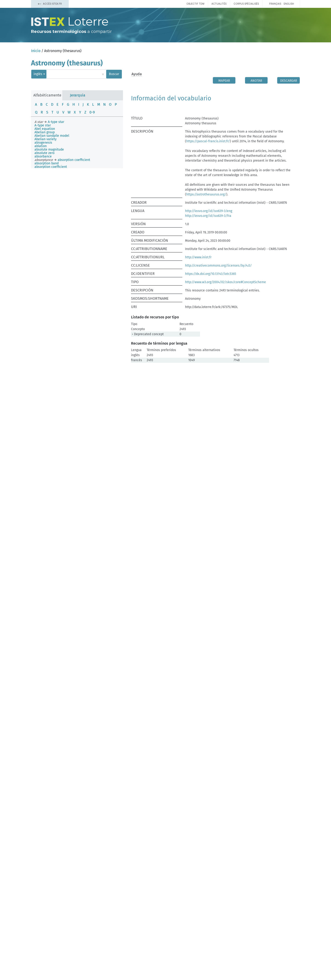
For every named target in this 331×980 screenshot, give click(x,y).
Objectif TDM (195, 4)
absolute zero (44, 153)
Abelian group (45, 132)
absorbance (43, 156)
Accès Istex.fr (50, 4)
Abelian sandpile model (52, 136)
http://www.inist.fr (198, 257)
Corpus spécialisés (246, 4)
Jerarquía (78, 95)
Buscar (114, 74)
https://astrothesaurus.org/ (206, 194)
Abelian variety (46, 139)
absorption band (47, 163)
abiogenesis (43, 143)
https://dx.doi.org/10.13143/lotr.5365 (211, 274)
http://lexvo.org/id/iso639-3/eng (209, 211)
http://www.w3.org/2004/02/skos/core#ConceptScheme (225, 282)
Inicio (36, 51)
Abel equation (45, 129)
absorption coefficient (51, 167)
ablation (41, 146)
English (289, 4)
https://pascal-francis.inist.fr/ (208, 141)
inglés (38, 74)
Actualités (219, 4)
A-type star (43, 125)
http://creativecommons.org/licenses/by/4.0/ (218, 266)
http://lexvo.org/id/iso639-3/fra (208, 216)
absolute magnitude (49, 150)
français (275, 4)
